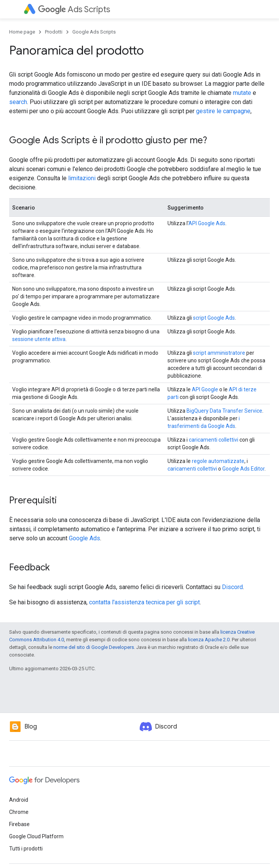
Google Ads (84, 538)
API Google (205, 389)
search (18, 102)
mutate (242, 93)
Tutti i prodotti (26, 849)
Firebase (19, 824)
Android (19, 800)
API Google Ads (207, 223)
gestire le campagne (223, 111)
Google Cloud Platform (36, 836)
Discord (232, 587)
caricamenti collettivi (214, 440)
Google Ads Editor (243, 469)
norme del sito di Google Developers (94, 647)
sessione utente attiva (39, 339)
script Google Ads (214, 318)
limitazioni (82, 178)
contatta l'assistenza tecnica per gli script (144, 602)
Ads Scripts (74, 9)
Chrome (19, 812)
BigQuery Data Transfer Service (224, 411)
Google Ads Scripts (94, 32)
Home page (22, 32)
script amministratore (219, 353)
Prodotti (54, 32)
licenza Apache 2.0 (209, 640)
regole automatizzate (218, 461)
